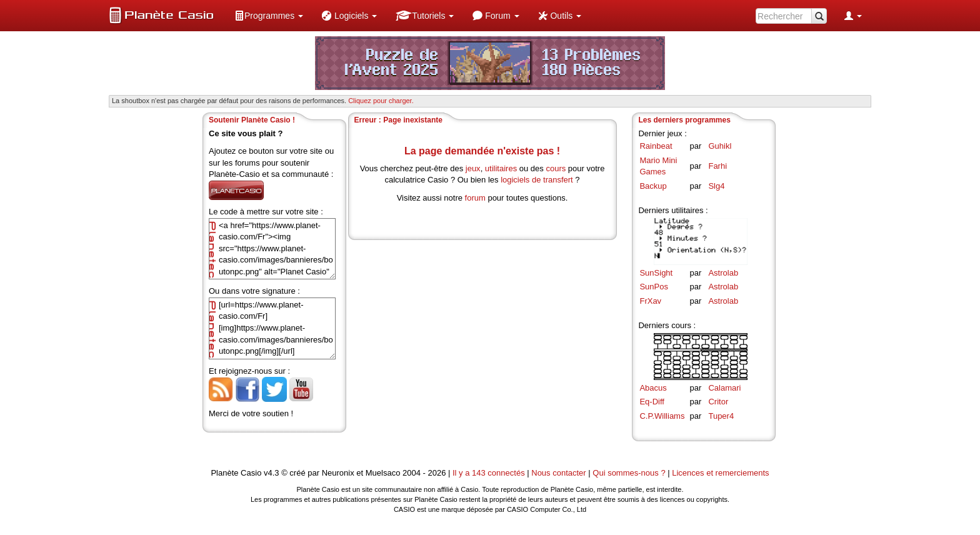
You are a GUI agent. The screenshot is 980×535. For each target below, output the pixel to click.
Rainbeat (656, 146)
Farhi (717, 166)
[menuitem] (269, 16)
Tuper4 (721, 416)
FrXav (650, 301)
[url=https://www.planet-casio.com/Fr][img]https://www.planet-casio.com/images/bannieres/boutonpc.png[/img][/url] (272, 328)
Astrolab (723, 273)
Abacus (653, 388)
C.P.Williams (662, 416)
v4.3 (272, 473)
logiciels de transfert (537, 180)
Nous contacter (558, 473)
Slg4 (716, 186)
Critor (718, 402)
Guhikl (720, 146)
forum (475, 198)
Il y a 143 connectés (490, 473)
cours (556, 168)
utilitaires (501, 168)
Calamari (724, 388)
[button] (269, 16)
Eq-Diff (652, 402)
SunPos (654, 287)
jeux (473, 168)
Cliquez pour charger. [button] (381, 101)
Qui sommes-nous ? (629, 473)
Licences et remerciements (720, 473)
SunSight (656, 273)
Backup (653, 186)
